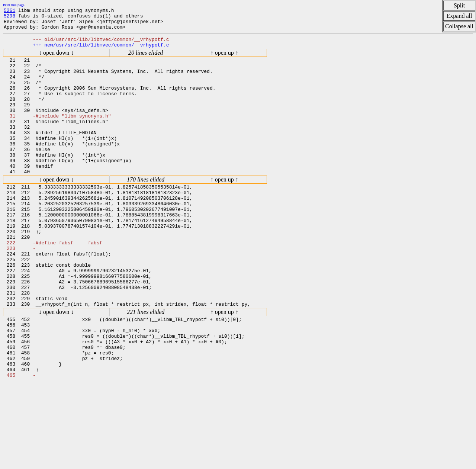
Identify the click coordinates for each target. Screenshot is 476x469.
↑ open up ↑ (224, 59)
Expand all (459, 16)
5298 (9, 18)
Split (459, 5)
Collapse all (459, 26)
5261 (9, 11)
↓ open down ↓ (56, 59)
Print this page (14, 5)
